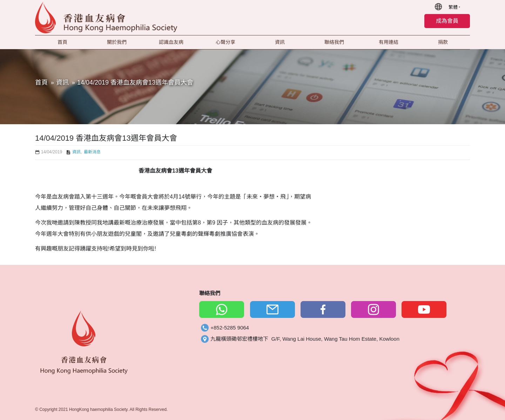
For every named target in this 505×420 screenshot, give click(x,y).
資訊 (62, 82)
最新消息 (92, 152)
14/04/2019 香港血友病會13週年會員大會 (135, 82)
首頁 (41, 82)
